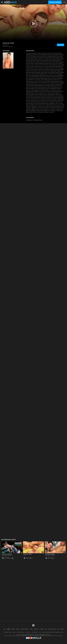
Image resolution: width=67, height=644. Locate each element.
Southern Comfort (50, 554)
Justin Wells (53, 555)
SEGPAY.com (43, 636)
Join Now (61, 45)
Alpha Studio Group (38, 120)
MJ (4, 69)
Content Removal (60, 636)
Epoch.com (10, 636)
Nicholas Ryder (9, 555)
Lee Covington (48, 555)
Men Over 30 (7, 557)
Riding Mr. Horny (28, 554)
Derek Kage (4, 555)
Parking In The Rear (7, 554)
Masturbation (29, 120)
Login (64, 2)
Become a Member (55, 2)
